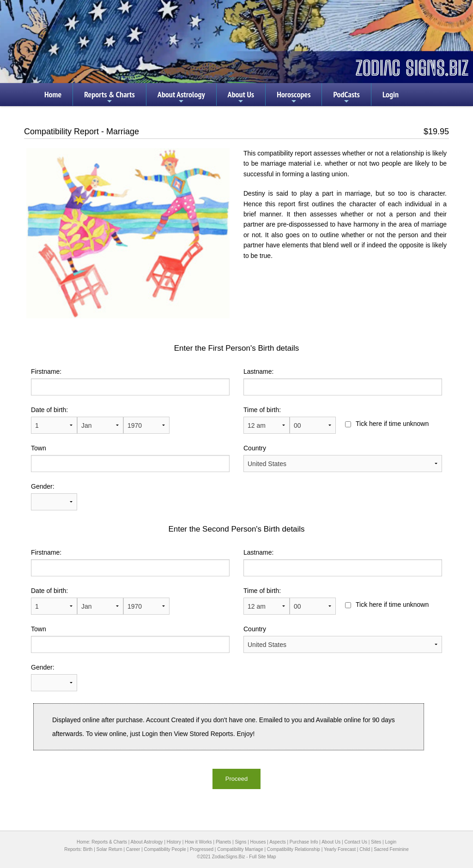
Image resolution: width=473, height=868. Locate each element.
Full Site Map (262, 857)
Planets (223, 842)
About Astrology (181, 97)
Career (133, 849)
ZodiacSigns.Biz (229, 857)
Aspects (278, 842)
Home (53, 94)
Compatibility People (165, 849)
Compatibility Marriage (240, 849)
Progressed (202, 849)
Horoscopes (294, 97)
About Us (241, 97)
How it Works (198, 842)
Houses (258, 842)
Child (365, 849)
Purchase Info (304, 842)
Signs (240, 842)
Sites (376, 842)
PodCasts (346, 97)
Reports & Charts (109, 97)
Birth (88, 849)
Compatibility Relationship (294, 849)
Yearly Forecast (340, 849)
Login (391, 94)
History (174, 842)
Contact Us (355, 842)
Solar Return (109, 849)
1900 (146, 606)
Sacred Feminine (391, 849)
